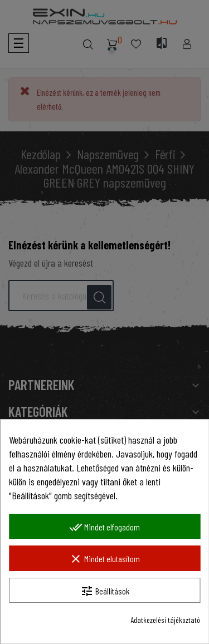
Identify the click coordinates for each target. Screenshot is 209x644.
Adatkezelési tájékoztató (165, 620)
